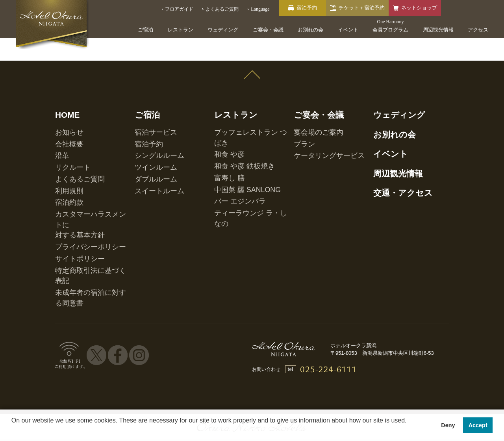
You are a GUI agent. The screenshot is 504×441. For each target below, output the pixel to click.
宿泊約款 (65, 170)
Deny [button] (448, 425)
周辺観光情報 (438, 30)
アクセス (478, 30)
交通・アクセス (393, 166)
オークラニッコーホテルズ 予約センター (250, 362)
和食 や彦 (224, 129)
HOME (63, 107)
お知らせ (65, 120)
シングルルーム (151, 137)
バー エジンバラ (231, 162)
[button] (13, 431)
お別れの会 (310, 30)
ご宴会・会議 (268, 30)
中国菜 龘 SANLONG (236, 154)
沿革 (60, 137)
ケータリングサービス (317, 137)
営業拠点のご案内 (333, 362)
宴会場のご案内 (310, 120)
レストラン (181, 30)
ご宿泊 (145, 30)
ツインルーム (149, 145)
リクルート (67, 145)
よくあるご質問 (72, 154)
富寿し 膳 (224, 145)
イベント (348, 30)
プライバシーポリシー (79, 194)
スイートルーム (151, 162)
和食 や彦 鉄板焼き (234, 137)
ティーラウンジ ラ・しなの (243, 170)
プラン (301, 129)
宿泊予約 (144, 129)
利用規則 (65, 162)
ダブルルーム (149, 154)
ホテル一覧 (85, 362)
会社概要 (65, 129)
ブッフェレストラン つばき (243, 120)
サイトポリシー (72, 202)
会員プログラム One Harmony (149, 362)
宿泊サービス (149, 120)
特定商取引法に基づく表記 (83, 210)
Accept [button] (478, 425)
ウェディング (223, 30)
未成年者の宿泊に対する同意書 (88, 219)
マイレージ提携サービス (397, 362)
